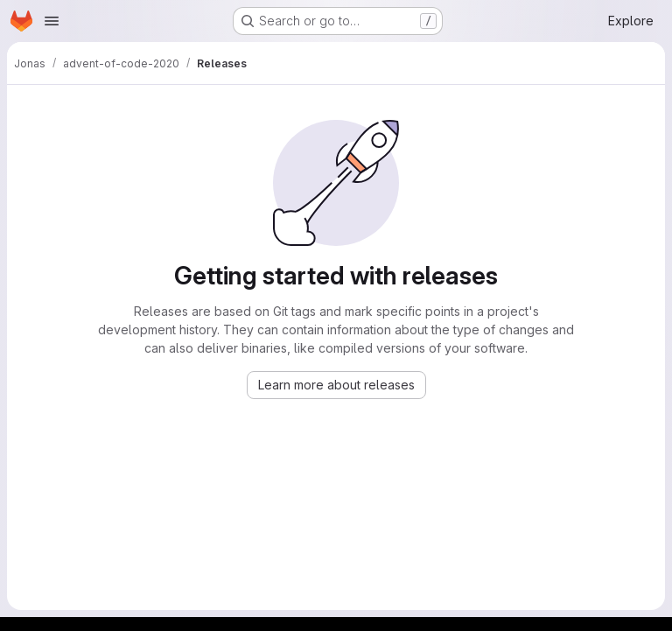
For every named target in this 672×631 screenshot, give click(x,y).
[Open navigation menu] (52, 21)
